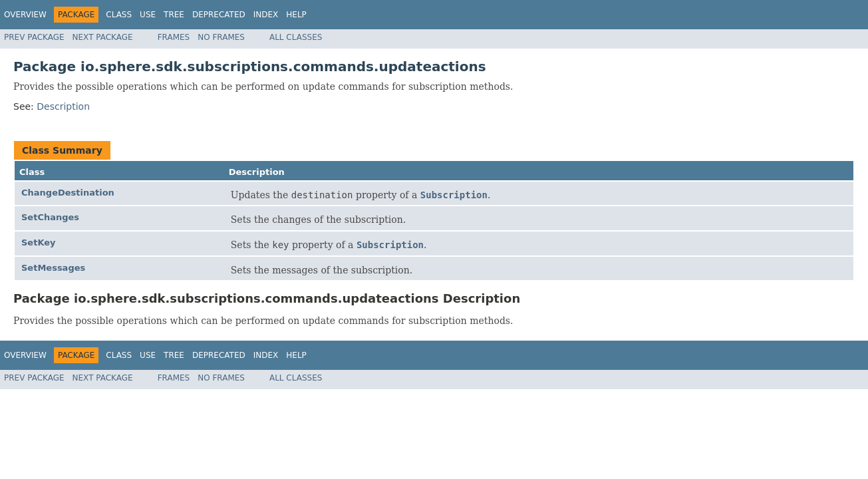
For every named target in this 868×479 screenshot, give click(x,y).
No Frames (221, 37)
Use (148, 15)
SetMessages (53, 268)
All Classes (296, 37)
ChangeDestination (68, 193)
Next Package (103, 37)
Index (266, 15)
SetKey (39, 242)
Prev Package (34, 37)
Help (296, 15)
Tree (174, 15)
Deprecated (219, 15)
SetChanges (50, 217)
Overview (25, 15)
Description (63, 106)
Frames (174, 37)
